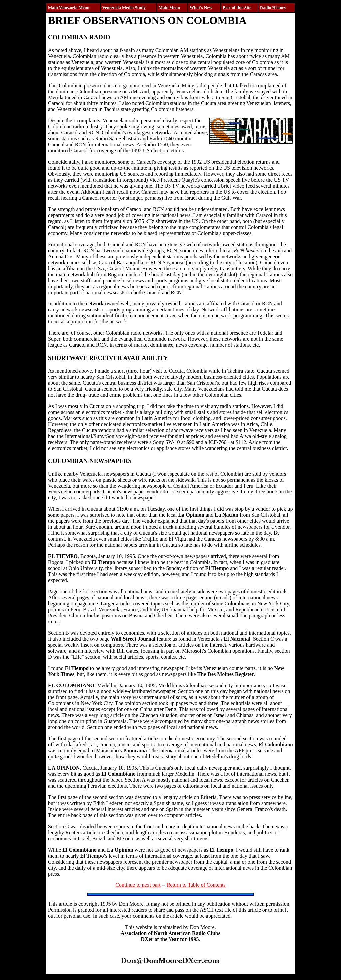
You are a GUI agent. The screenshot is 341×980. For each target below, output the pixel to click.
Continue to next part (138, 885)
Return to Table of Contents (196, 885)
